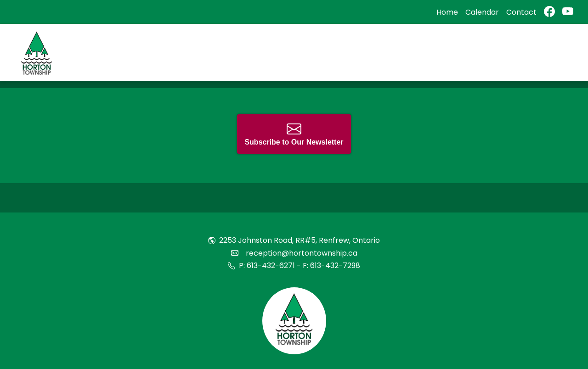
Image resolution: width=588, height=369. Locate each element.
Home (447, 12)
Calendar (482, 12)
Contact (521, 12)
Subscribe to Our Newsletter (294, 134)
